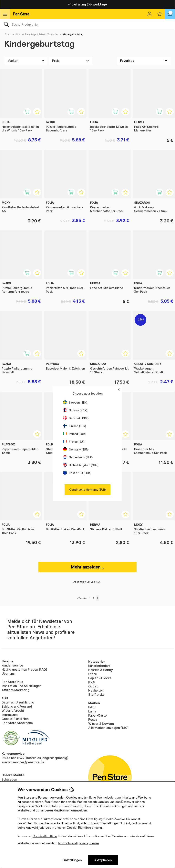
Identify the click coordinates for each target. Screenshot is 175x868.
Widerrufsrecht (13, 711)
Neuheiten (96, 690)
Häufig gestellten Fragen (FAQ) (24, 669)
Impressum (10, 715)
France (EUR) (74, 442)
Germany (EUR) (76, 449)
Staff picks (96, 694)
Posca (93, 720)
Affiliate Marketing (15, 690)
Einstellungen (72, 860)
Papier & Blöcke (100, 678)
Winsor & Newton (101, 724)
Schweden (9, 779)
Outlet (93, 686)
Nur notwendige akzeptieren (79, 843)
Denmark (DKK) (76, 418)
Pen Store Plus (12, 682)
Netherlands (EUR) (78, 457)
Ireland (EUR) (74, 434)
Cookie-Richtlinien (15, 719)
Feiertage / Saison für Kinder (42, 34)
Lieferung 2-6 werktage (88, 4)
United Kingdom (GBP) (81, 465)
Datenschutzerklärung (18, 702)
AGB (5, 698)
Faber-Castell (98, 715)
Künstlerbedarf (99, 666)
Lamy (92, 711)
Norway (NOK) (75, 410)
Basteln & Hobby (100, 670)
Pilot (92, 707)
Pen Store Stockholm (17, 723)
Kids (18, 34)
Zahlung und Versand (17, 706)
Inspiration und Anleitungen (21, 686)
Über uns (8, 674)
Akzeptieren (103, 860)
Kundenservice (12, 665)
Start (8, 34)
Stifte (93, 674)
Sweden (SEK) (75, 403)
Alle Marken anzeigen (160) (108, 728)
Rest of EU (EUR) (77, 473)
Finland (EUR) (75, 426)
